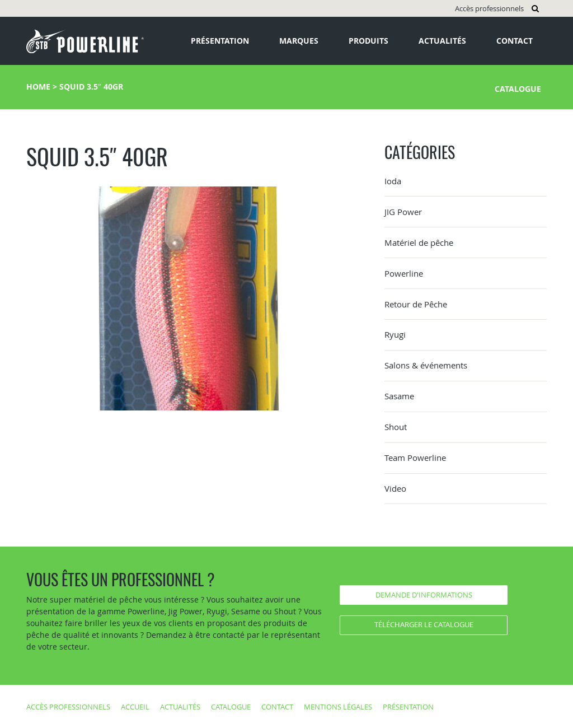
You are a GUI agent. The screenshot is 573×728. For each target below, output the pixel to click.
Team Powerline (415, 458)
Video (395, 488)
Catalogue (518, 89)
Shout (396, 427)
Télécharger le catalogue (424, 624)
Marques (299, 41)
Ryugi (395, 334)
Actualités (442, 41)
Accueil (135, 707)
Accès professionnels (489, 8)
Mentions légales (338, 707)
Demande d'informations (424, 595)
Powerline (404, 273)
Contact (515, 41)
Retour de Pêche (416, 304)
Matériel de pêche (419, 242)
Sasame (399, 396)
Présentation (220, 41)
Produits (368, 41)
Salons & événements (426, 365)
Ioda (393, 181)
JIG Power (403, 212)
